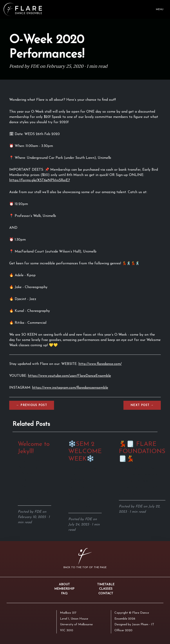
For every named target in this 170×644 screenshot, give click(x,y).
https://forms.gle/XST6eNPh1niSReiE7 (40, 180)
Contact (106, 594)
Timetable (106, 585)
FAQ (64, 594)
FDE (35, 66)
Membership (64, 589)
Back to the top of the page (85, 567)
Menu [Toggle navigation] (160, 10)
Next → (142, 405)
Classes (106, 589)
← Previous (32, 405)
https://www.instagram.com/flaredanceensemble (70, 388)
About (64, 585)
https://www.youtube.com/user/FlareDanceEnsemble (69, 376)
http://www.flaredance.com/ (100, 364)
